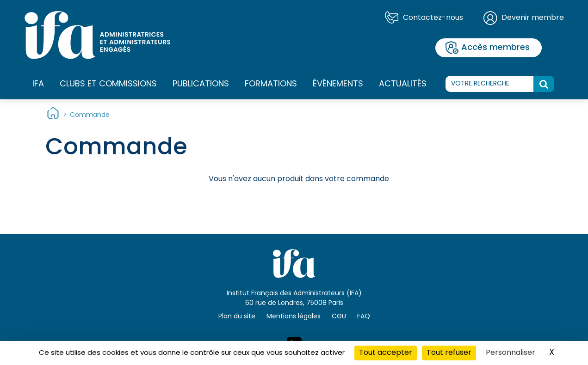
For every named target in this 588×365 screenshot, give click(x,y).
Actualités (403, 84)
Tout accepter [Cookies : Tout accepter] (386, 353)
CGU (339, 317)
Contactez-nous (433, 18)
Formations (271, 85)
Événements (338, 84)
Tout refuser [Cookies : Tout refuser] (449, 353)
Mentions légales (294, 317)
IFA (38, 85)
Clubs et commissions (108, 84)
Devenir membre (533, 18)
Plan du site (237, 317)
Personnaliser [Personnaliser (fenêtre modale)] (511, 353)
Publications (201, 84)
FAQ (364, 317)
